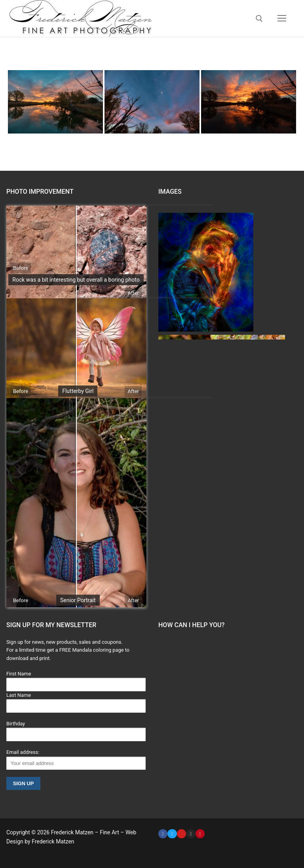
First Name (19, 674)
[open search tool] (259, 19)
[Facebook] (163, 834)
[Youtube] (181, 834)
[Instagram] (191, 834)
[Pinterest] (200, 834)
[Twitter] (172, 834)
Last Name (19, 695)
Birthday (16, 724)
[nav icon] (282, 19)
